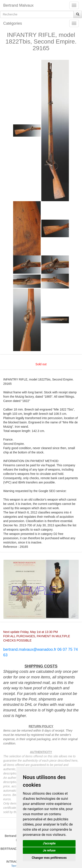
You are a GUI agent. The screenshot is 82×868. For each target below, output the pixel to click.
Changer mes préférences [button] (49, 858)
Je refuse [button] (49, 850)
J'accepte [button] (49, 843)
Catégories (13, 23)
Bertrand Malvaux (18, 5)
